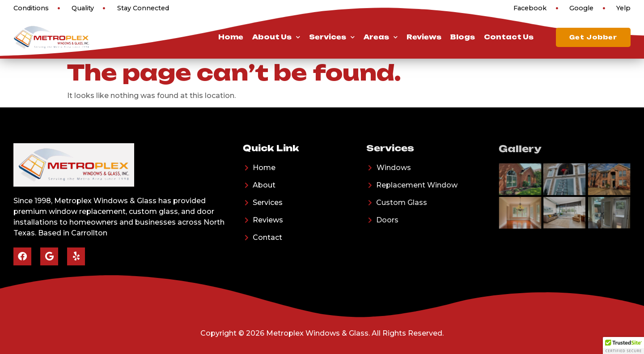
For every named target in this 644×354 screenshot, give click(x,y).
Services (332, 37)
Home (231, 37)
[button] (623, 345)
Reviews (424, 37)
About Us (276, 37)
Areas (381, 37)
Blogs (463, 37)
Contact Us (509, 37)
